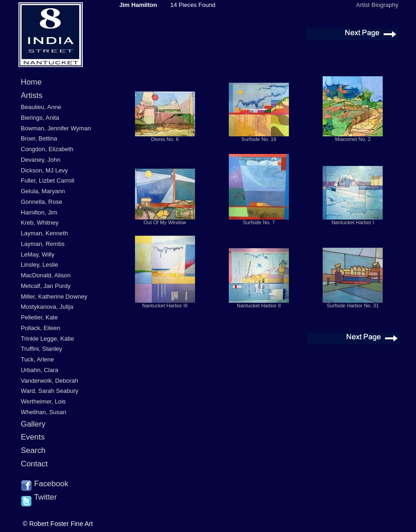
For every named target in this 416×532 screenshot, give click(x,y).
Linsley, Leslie (40, 265)
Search (33, 450)
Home (31, 82)
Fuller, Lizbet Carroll (48, 180)
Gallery (33, 424)
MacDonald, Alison (46, 275)
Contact (34, 464)
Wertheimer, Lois (43, 401)
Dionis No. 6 (165, 139)
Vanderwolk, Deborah (49, 381)
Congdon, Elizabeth (47, 149)
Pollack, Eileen (40, 328)
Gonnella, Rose (42, 202)
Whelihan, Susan (43, 412)
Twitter (39, 498)
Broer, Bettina (39, 138)
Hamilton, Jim (39, 212)
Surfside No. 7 (259, 222)
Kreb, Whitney (40, 223)
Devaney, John (41, 160)
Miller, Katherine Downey (54, 297)
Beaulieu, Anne (41, 107)
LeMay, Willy (38, 254)
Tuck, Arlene (37, 359)
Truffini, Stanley (42, 349)
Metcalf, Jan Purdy (46, 286)
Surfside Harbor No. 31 (353, 306)
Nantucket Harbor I (353, 222)
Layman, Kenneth (44, 233)
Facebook (45, 484)
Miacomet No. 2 (353, 139)
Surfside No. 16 (259, 139)
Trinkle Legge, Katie (47, 339)
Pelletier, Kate (39, 317)
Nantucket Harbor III (165, 306)
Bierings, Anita (40, 118)
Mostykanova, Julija (47, 307)
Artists (32, 95)
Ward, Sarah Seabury (50, 391)
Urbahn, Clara (40, 370)
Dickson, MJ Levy (44, 170)
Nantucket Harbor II (259, 306)
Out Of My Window (165, 222)
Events (33, 437)
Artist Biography (377, 5)
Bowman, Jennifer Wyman (56, 128)
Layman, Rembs (43, 244)
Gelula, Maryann (43, 191)
